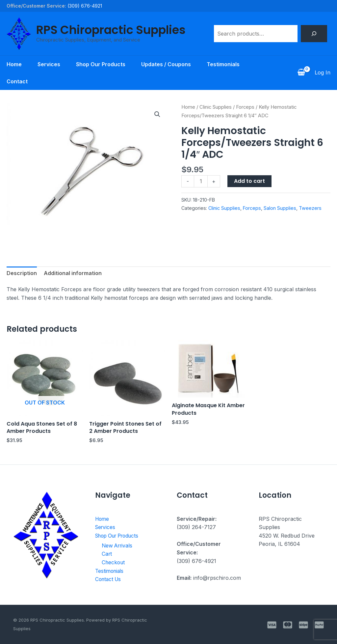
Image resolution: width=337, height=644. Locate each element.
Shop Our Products (101, 64)
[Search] (314, 34)
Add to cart (249, 181)
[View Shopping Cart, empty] (301, 73)
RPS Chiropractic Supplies (111, 30)
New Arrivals (118, 545)
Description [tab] (22, 273)
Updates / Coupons (166, 64)
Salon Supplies (280, 208)
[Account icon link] (323, 73)
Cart (107, 554)
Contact (17, 81)
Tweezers (310, 208)
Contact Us (109, 579)
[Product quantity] (201, 181)
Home (14, 64)
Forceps (245, 107)
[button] (157, 114)
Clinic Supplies (216, 107)
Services (49, 64)
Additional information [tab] (73, 273)
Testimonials (223, 64)
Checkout (114, 562)
